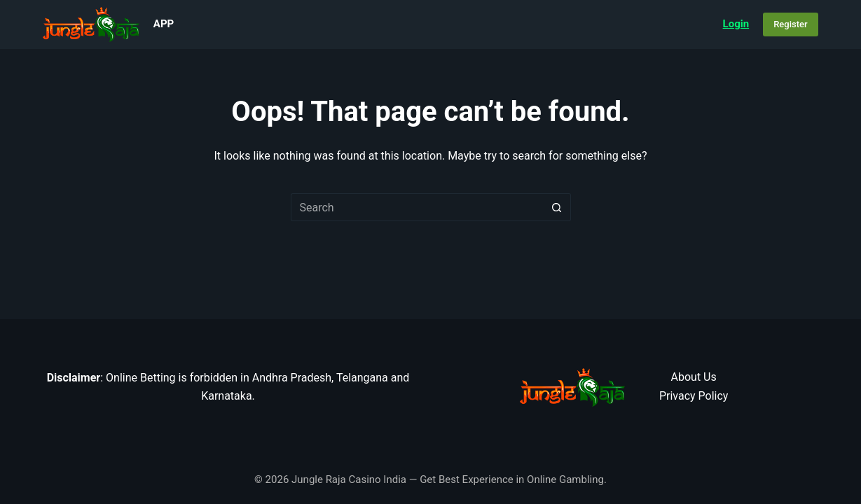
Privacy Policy (694, 396)
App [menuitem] (164, 24)
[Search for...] (417, 207)
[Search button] (557, 207)
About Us (694, 377)
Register (790, 24)
